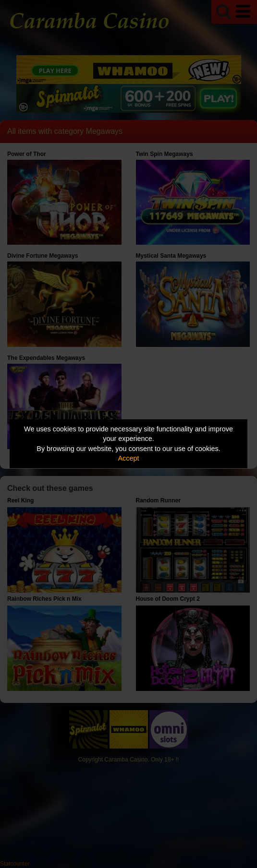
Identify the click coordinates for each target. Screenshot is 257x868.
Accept (129, 458)
